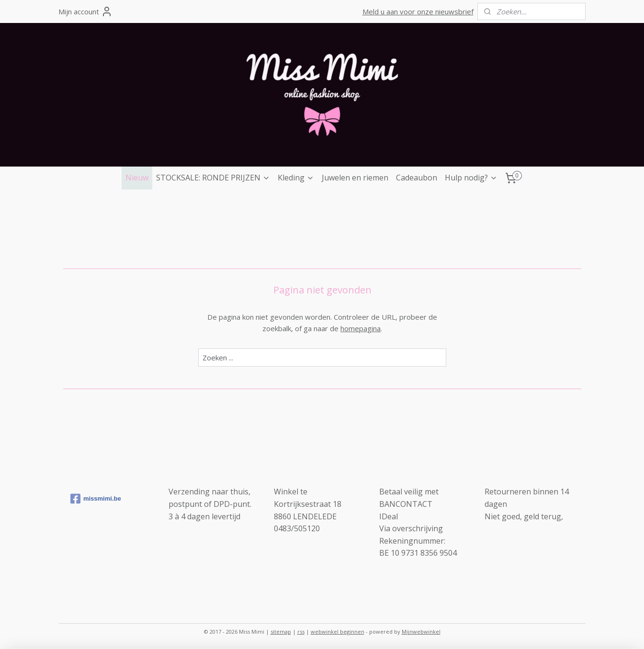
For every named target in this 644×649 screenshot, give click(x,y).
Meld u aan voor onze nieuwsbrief (418, 11)
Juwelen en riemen (355, 178)
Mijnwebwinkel (421, 632)
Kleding (296, 178)
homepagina (361, 328)
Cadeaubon (417, 178)
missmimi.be (96, 499)
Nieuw (137, 178)
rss (301, 632)
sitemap (281, 632)
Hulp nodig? (471, 178)
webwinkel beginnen (338, 632)
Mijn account (85, 11)
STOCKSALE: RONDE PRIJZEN (213, 178)
